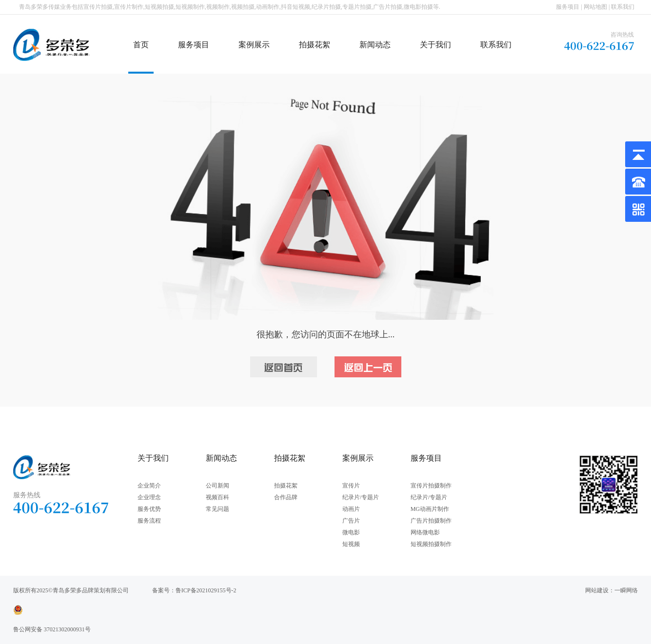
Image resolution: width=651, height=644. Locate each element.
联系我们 (623, 7)
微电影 (351, 532)
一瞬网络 (626, 590)
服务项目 (568, 7)
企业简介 (149, 486)
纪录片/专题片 (361, 497)
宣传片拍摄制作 (431, 486)
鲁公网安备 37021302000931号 (52, 629)
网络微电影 (425, 532)
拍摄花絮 (315, 45)
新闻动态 (375, 45)
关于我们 (435, 45)
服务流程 (149, 521)
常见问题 (217, 509)
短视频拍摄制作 (431, 544)
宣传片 (351, 486)
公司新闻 (217, 486)
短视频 (351, 544)
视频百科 (217, 497)
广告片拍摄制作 (431, 521)
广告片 (351, 521)
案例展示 (254, 45)
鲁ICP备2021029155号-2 (206, 590)
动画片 (351, 509)
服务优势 (149, 509)
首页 (141, 45)
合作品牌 (286, 497)
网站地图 (595, 7)
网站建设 (597, 590)
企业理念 (149, 497)
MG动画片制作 (430, 509)
